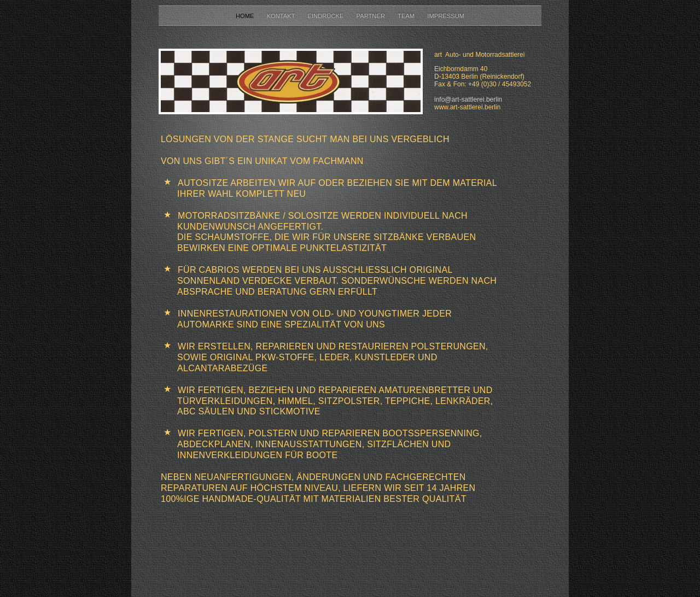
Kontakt (282, 16)
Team (407, 16)
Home (246, 16)
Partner (372, 16)
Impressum (446, 16)
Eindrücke (327, 16)
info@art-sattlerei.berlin (468, 99)
